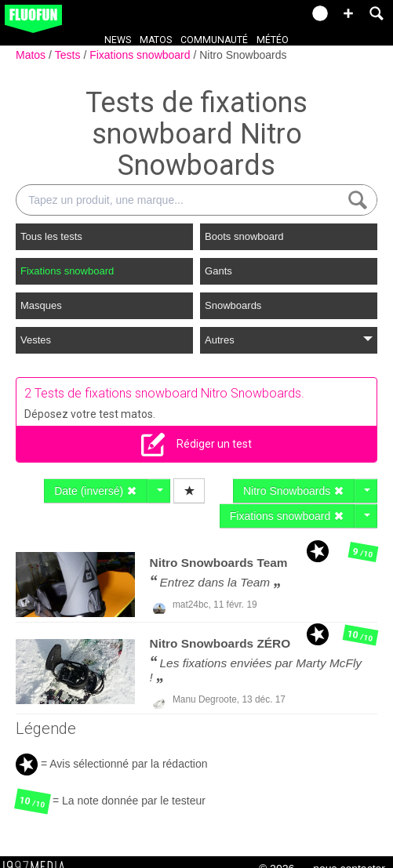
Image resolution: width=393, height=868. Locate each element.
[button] (348, 13)
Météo (273, 40)
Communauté (214, 40)
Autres (289, 340)
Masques (41, 305)
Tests (69, 55)
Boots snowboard (244, 236)
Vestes (36, 340)
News (118, 40)
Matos (156, 40)
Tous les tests (51, 236)
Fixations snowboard (141, 55)
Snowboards (233, 305)
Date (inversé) (96, 491)
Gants (218, 271)
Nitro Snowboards (243, 55)
